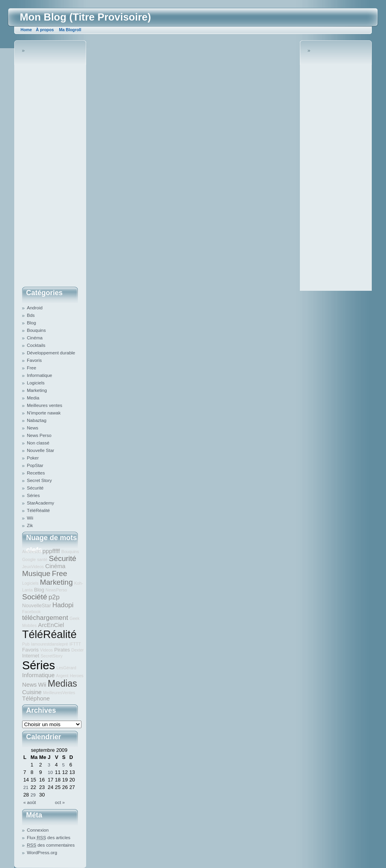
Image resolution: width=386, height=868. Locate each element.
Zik (30, 525)
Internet (31, 656)
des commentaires (51, 845)
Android (35, 308)
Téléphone (36, 699)
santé (42, 559)
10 (50, 772)
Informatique (40, 375)
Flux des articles (49, 838)
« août (30, 802)
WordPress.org (42, 853)
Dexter (77, 650)
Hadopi (63, 605)
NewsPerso (56, 590)
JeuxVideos (33, 567)
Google (29, 559)
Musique (36, 573)
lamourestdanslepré (50, 644)
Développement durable (51, 353)
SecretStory (52, 656)
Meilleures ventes (45, 405)
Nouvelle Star (40, 450)
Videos (46, 650)
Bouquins (36, 330)
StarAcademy (40, 503)
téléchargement (45, 618)
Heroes (77, 676)
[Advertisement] (54, 166)
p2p (54, 597)
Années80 (32, 552)
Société (35, 597)
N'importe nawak (44, 413)
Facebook (31, 612)
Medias (62, 683)
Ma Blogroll (70, 30)
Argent (62, 676)
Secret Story (39, 480)
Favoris (34, 360)
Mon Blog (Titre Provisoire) (85, 17)
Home (26, 30)
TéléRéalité (38, 510)
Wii (30, 518)
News (33, 428)
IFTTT (75, 644)
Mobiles (29, 625)
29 (33, 795)
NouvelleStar (37, 605)
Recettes (36, 473)
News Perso (39, 435)
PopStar (35, 465)
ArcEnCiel (51, 625)
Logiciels (36, 383)
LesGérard (66, 668)
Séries (33, 495)
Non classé (38, 443)
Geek (74, 618)
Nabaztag (37, 420)
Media (33, 398)
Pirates (62, 650)
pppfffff (51, 551)
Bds (31, 315)
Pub (26, 644)
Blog (31, 323)
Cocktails (36, 345)
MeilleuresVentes (59, 693)
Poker (33, 458)
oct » (60, 802)
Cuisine (32, 692)
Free (32, 368)
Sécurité (35, 488)
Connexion (38, 830)
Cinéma (35, 338)
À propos (45, 30)
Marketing (37, 390)
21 (26, 787)
